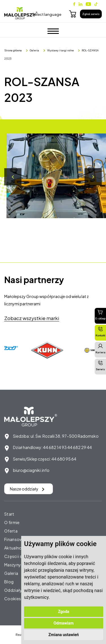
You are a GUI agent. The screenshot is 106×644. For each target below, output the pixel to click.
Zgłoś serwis (91, 14)
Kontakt (100, 332)
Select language (47, 14)
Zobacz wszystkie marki (32, 318)
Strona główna (13, 50)
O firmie (12, 522)
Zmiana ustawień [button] (63, 635)
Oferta (11, 531)
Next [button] (93, 177)
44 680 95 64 (64, 459)
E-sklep (100, 315)
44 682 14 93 (55, 447)
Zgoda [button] (64, 612)
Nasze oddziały (27, 489)
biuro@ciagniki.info (31, 470)
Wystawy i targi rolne (60, 50)
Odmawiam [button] (64, 623)
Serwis (100, 365)
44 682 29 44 (80, 447)
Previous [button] (13, 177)
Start (9, 514)
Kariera (100, 349)
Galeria (34, 50)
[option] (48, 350)
